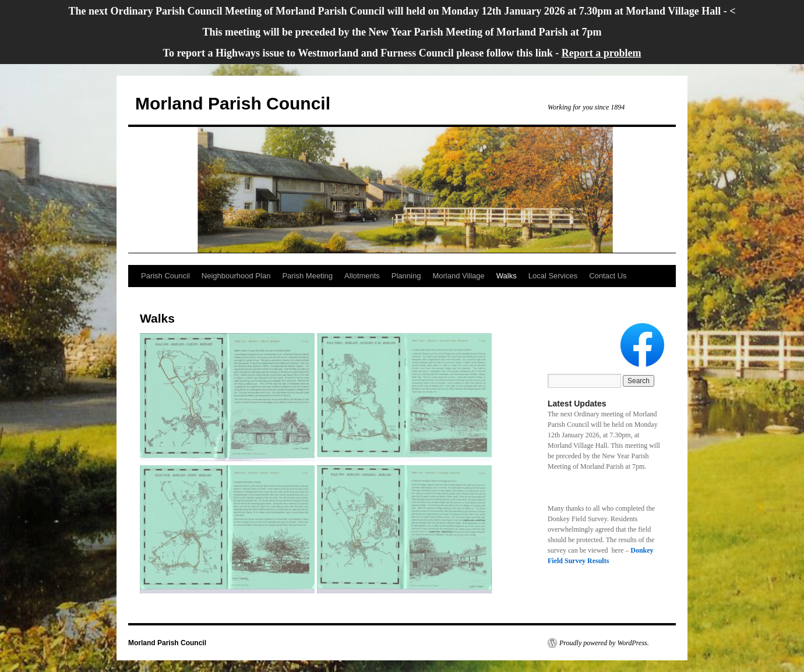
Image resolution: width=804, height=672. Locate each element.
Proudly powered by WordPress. (604, 643)
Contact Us (608, 276)
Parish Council (165, 276)
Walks (507, 276)
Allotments (362, 276)
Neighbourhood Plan (236, 276)
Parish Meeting (307, 276)
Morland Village (458, 276)
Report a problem (602, 53)
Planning (406, 276)
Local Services (553, 276)
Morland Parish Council (233, 103)
